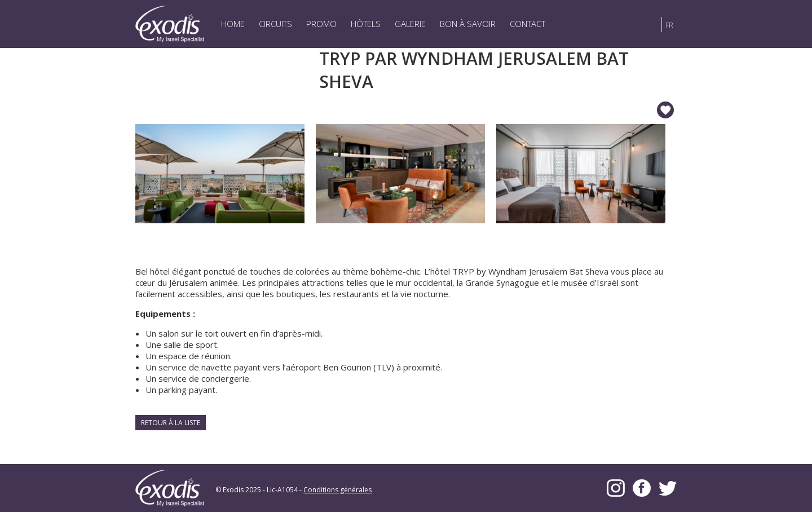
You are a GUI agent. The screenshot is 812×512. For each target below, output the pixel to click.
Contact (528, 24)
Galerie (410, 24)
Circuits (275, 24)
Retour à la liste (171, 423)
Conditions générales (337, 490)
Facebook (642, 488)
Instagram (616, 488)
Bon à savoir (468, 24)
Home (233, 24)
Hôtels (366, 24)
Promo (321, 24)
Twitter (668, 488)
